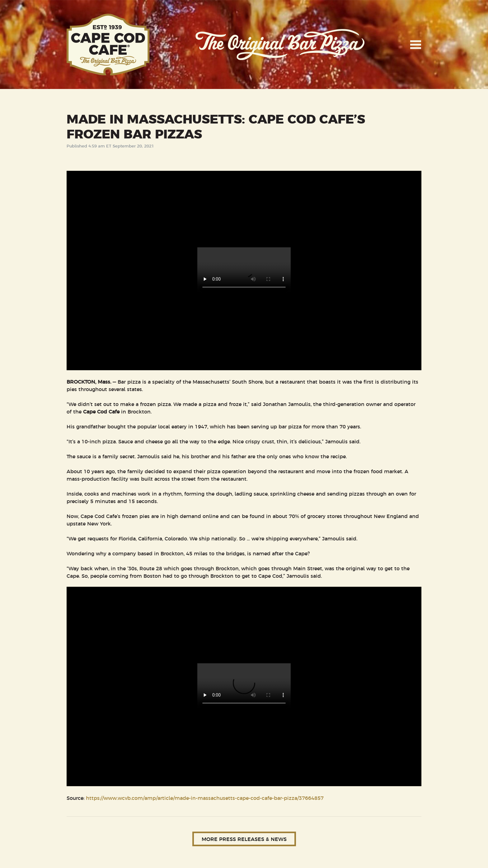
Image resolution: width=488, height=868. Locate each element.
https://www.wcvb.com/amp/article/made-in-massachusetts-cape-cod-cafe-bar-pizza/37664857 (205, 798)
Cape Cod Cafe (108, 44)
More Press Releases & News (244, 839)
